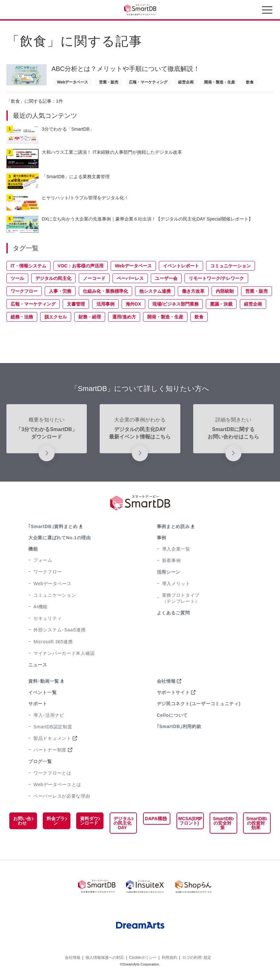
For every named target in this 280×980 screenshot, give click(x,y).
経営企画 (186, 82)
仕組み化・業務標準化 (105, 294)
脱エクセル (56, 319)
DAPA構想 (155, 821)
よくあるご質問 (173, 615)
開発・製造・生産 (220, 82)
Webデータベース (72, 82)
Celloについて (172, 718)
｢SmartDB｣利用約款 (179, 729)
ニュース (38, 667)
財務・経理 (90, 319)
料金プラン (55, 823)
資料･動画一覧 (44, 684)
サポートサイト (173, 695)
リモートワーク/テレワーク (216, 281)
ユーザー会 (166, 281)
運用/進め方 (124, 319)
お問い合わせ (22, 823)
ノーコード (94, 281)
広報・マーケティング (148, 82)
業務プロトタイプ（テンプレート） (181, 601)
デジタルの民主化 (53, 281)
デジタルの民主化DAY (122, 826)
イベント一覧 (42, 695)
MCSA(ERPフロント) (189, 823)
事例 (162, 540)
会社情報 (166, 684)
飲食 (250, 82)
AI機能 (41, 609)
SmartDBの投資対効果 (256, 826)
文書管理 (76, 307)
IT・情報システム (28, 268)
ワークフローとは (52, 776)
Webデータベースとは (57, 787)
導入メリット (176, 586)
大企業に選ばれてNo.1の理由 (60, 540)
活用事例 (105, 307)
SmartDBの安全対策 (223, 826)
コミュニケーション (230, 268)
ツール (17, 281)
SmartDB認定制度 (53, 729)
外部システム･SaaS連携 (59, 632)
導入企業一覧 (176, 551)
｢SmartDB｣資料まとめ (53, 529)
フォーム (43, 563)
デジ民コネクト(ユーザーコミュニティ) (199, 706)
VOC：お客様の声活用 (81, 268)
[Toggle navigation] (267, 12)
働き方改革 (193, 294)
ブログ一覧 (40, 764)
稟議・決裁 (221, 307)
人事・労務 (60, 294)
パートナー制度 (50, 752)
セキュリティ (48, 621)
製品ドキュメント (52, 741)
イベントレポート (181, 268)
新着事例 (172, 563)
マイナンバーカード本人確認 (64, 656)
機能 (33, 551)
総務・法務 (22, 319)
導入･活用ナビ (49, 718)
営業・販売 (109, 82)
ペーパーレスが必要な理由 (62, 799)
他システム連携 (155, 294)
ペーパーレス (130, 281)
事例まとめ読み (173, 529)
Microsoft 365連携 (53, 644)
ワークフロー (24, 294)
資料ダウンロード (88, 823)
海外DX (133, 307)
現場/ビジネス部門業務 (176, 307)
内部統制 (225, 294)
